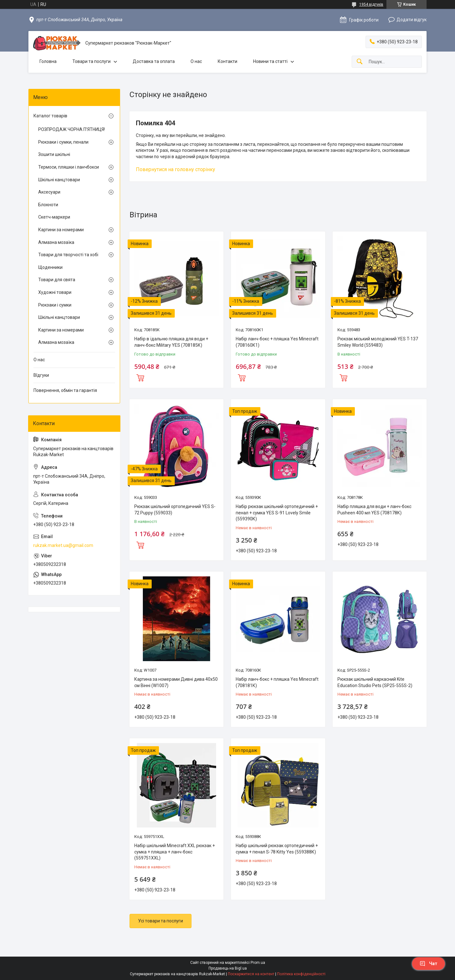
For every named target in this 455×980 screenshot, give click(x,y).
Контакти (227, 61)
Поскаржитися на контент (251, 974)
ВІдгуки (41, 375)
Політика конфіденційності (301, 974)
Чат (428, 964)
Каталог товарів (50, 116)
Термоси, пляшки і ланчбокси (69, 167)
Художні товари (55, 292)
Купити (140, 377)
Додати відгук (412, 20)
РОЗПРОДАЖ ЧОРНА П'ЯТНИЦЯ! (72, 129)
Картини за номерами (61, 230)
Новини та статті (270, 61)
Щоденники (50, 267)
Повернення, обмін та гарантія (65, 390)
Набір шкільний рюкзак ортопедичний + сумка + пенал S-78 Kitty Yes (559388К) (277, 849)
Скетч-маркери (54, 217)
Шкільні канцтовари (59, 180)
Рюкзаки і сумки (55, 305)
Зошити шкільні (54, 154)
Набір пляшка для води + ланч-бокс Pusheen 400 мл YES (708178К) (374, 510)
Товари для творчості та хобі (68, 255)
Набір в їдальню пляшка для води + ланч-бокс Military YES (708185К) (171, 342)
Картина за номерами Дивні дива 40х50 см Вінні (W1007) (176, 682)
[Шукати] (360, 62)
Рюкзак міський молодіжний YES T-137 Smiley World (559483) (378, 342)
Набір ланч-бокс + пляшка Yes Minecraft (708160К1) (277, 342)
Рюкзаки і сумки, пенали (63, 142)
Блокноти (48, 205)
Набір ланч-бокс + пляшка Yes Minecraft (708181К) (277, 682)
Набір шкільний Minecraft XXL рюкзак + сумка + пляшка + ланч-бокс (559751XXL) (175, 852)
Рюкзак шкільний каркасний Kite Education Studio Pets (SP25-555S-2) (375, 682)
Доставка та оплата (154, 61)
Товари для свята (57, 280)
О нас (196, 61)
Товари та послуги (91, 61)
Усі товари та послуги (161, 921)
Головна (48, 61)
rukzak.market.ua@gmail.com (63, 545)
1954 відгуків (371, 4)
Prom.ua (258, 963)
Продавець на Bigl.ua (228, 968)
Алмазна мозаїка (56, 242)
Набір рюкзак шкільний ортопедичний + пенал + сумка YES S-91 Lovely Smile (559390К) (277, 513)
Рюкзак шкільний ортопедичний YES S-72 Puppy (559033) (175, 510)
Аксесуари (49, 192)
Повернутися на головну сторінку (176, 169)
